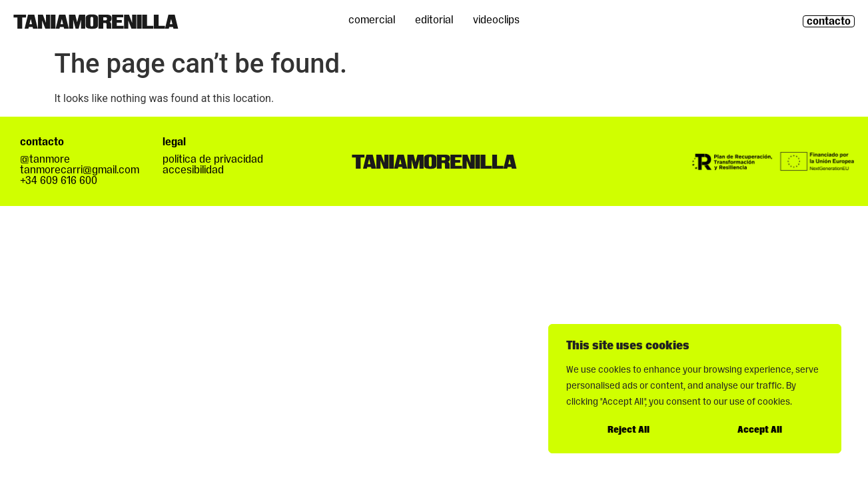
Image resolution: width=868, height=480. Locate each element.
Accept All (760, 430)
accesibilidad (193, 170)
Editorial (434, 20)
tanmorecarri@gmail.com (80, 170)
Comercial (372, 20)
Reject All (629, 430)
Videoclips (496, 20)
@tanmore (45, 159)
